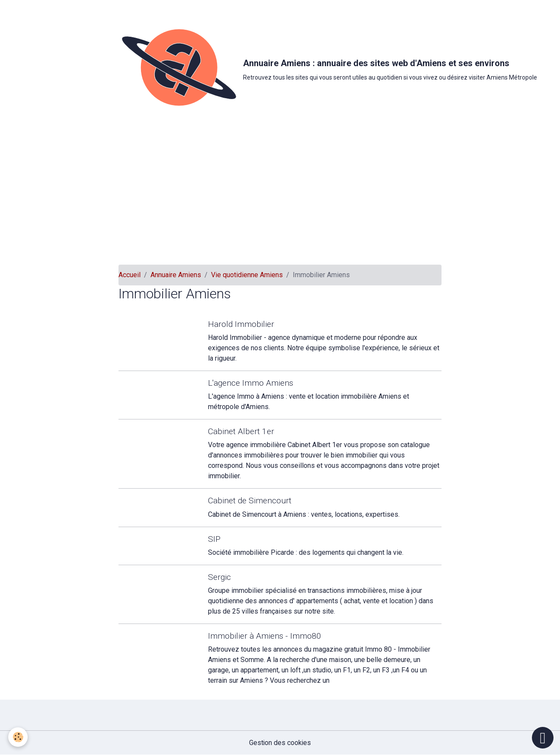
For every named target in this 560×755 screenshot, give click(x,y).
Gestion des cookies (280, 743)
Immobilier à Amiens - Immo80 (265, 636)
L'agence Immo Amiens (251, 383)
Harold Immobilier (242, 324)
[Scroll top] (543, 738)
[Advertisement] (280, 200)
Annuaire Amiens (176, 275)
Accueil (130, 275)
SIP (215, 539)
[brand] (277, 67)
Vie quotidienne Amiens (247, 275)
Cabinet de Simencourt (250, 501)
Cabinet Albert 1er (242, 431)
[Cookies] (18, 737)
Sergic (220, 577)
